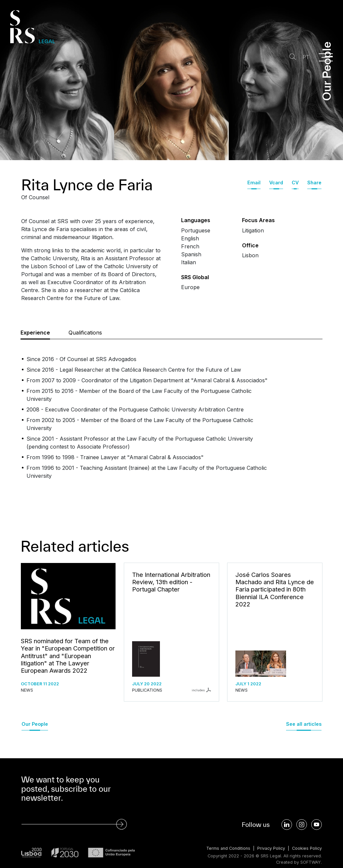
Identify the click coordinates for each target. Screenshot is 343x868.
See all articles (304, 724)
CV (295, 183)
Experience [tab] (35, 333)
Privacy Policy (270, 848)
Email (254, 183)
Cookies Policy (307, 848)
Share (314, 183)
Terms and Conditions (227, 848)
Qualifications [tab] (85, 333)
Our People (35, 724)
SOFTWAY (310, 862)
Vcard (276, 183)
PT (305, 57)
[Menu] (326, 57)
